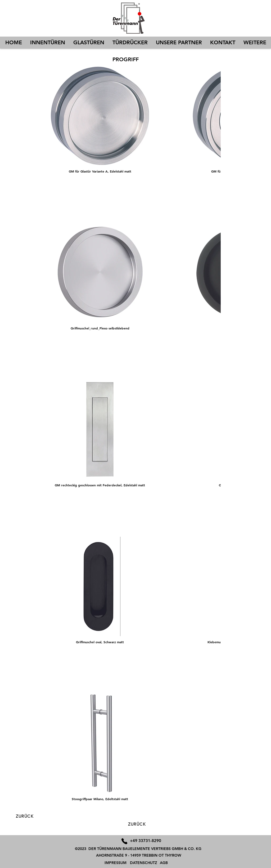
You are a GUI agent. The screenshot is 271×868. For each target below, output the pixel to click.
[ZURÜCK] (137, 824)
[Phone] (124, 841)
